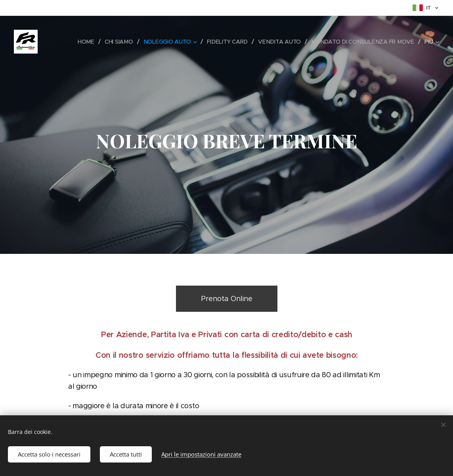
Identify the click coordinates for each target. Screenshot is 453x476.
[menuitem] (89, 42)
